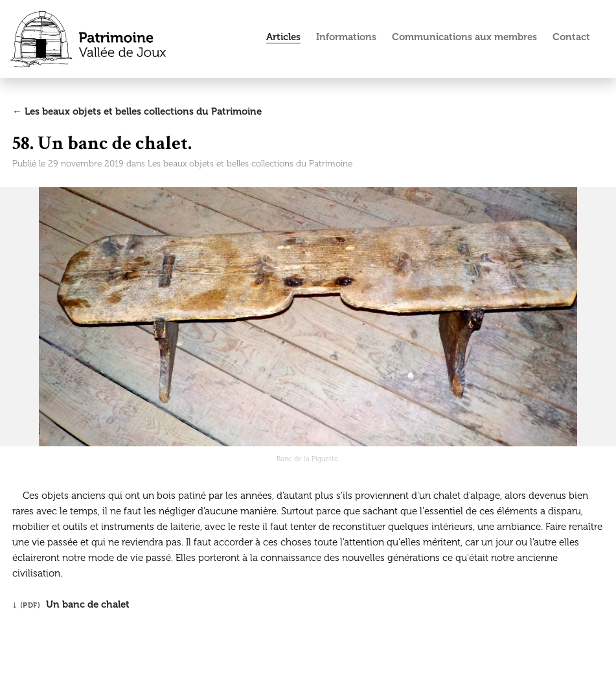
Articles (283, 37)
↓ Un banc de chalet (71, 604)
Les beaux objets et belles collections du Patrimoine (250, 164)
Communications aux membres (464, 37)
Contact (571, 37)
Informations (346, 37)
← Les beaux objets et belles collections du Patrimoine (137, 111)
